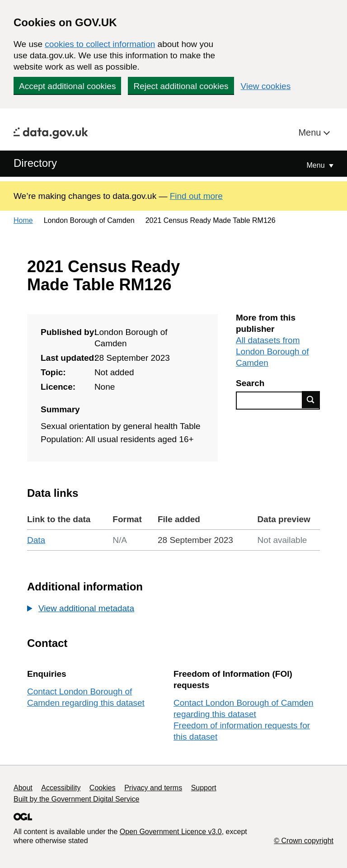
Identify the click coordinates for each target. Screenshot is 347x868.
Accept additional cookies (67, 86)
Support (204, 788)
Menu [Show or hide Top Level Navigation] (317, 165)
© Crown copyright (304, 841)
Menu (311, 132)
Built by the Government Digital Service (76, 799)
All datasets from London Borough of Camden (272, 351)
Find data (311, 400)
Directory (35, 163)
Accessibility (61, 788)
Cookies (103, 788)
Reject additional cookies (181, 86)
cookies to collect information (100, 44)
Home (23, 220)
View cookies (266, 86)
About (23, 788)
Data (36, 540)
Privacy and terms (153, 788)
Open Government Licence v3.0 (171, 832)
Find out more (196, 196)
